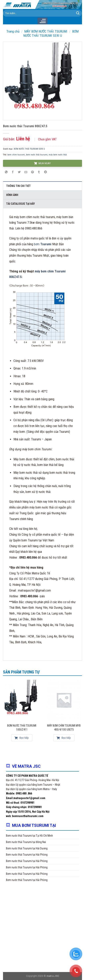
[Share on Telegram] (46, 172)
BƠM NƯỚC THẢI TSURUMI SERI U (51, 33)
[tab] (42, 186)
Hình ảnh (12, 195)
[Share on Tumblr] (39, 172)
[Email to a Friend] (26, 172)
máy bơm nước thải (58, 155)
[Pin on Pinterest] (32, 172)
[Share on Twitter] (19, 172)
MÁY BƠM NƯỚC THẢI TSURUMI (46, 31)
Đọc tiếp (22, 738)
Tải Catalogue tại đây (21, 204)
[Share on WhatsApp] (6, 172)
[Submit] (78, 13)
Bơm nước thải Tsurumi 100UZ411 (22, 728)
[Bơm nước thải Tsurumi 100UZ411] (22, 700)
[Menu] (42, 21)
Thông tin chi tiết (18, 186)
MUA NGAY (42, 163)
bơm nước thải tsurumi (37, 155)
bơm (43, 244)
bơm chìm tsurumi (16, 155)
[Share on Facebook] (13, 172)
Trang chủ (13, 31)
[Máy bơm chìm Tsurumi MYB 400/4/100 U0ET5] (64, 700)
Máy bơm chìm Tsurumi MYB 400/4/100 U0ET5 (64, 728)
